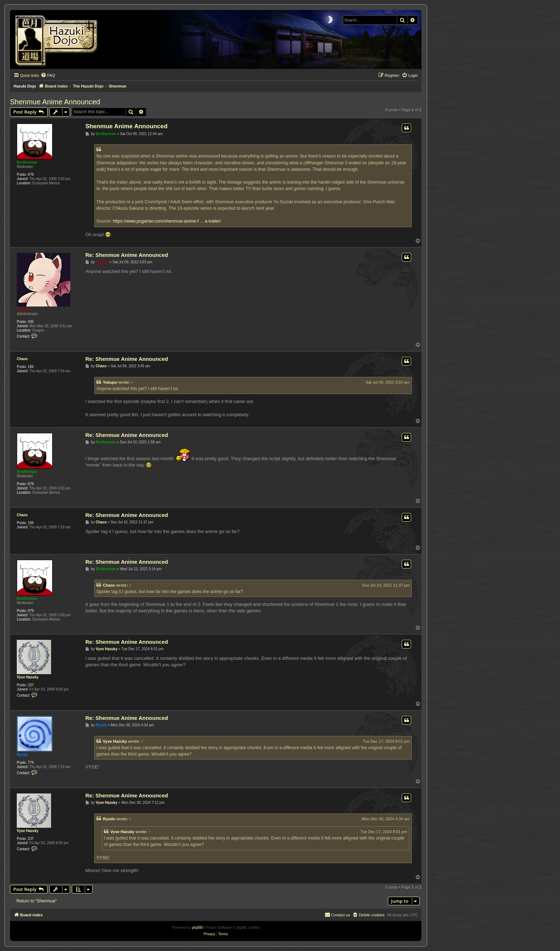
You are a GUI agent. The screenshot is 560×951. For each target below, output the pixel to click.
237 (31, 685)
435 (31, 322)
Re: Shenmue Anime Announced (127, 255)
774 (31, 763)
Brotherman (27, 162)
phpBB (197, 928)
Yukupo (23, 310)
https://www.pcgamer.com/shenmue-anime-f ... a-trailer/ (167, 221)
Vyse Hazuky (28, 677)
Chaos (22, 359)
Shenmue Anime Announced (55, 102)
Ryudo (22, 755)
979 (31, 175)
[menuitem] (48, 75)
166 (31, 367)
